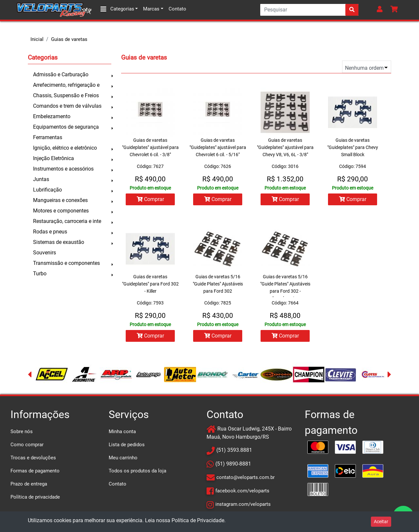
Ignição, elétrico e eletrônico (65, 148)
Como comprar (27, 445)
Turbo (40, 274)
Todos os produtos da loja (137, 471)
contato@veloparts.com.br (246, 477)
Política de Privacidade (198, 520)
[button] (381, 10)
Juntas (41, 179)
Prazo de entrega (29, 484)
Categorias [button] (117, 9)
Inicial (37, 39)
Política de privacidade (35, 497)
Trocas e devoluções (33, 458)
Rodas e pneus (50, 232)
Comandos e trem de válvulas (67, 106)
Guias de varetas (69, 39)
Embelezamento (52, 116)
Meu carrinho (123, 458)
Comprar (150, 199)
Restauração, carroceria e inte (67, 221)
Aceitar (381, 522)
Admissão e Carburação (61, 74)
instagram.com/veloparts (243, 504)
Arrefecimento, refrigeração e (66, 85)
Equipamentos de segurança (66, 127)
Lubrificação (47, 190)
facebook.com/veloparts (242, 491)
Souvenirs (45, 253)
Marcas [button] (151, 9)
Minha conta (122, 431)
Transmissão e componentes (66, 263)
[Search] (309, 10)
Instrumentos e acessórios (63, 169)
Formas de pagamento (35, 471)
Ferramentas (48, 137)
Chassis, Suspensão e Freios (66, 95)
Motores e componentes (61, 211)
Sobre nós (22, 431)
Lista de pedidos (127, 445)
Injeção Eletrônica (54, 158)
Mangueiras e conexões (60, 200)
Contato (177, 9)
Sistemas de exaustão (59, 242)
